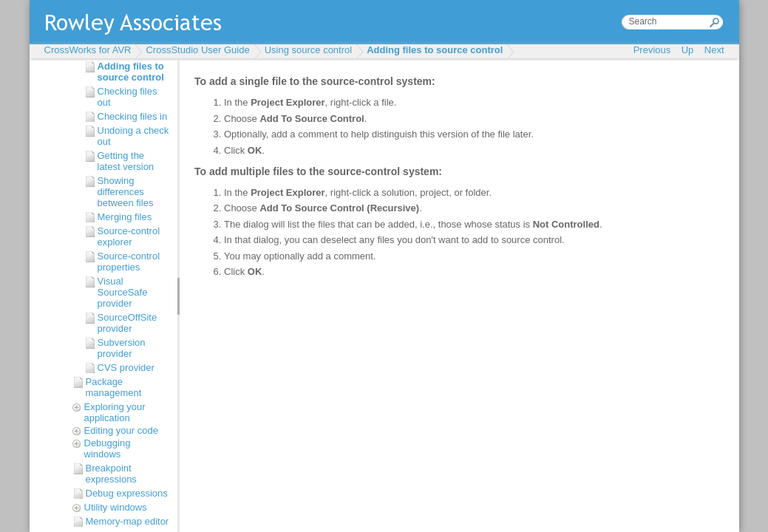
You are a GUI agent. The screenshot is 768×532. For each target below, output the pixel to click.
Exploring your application (115, 412)
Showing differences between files (126, 192)
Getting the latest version (126, 161)
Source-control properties (129, 262)
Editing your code (121, 430)
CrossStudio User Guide (197, 50)
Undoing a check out (133, 136)
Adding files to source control (435, 50)
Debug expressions (127, 493)
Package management (114, 387)
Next (714, 50)
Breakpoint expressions (111, 474)
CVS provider (126, 368)
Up (688, 50)
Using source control (309, 50)
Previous (652, 50)
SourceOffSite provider (128, 323)
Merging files (125, 217)
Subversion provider (122, 348)
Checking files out (128, 97)
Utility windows (116, 507)
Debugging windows (108, 449)
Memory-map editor (128, 521)
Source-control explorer (129, 236)
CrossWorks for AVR (88, 50)
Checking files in (133, 116)
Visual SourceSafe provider (123, 292)
